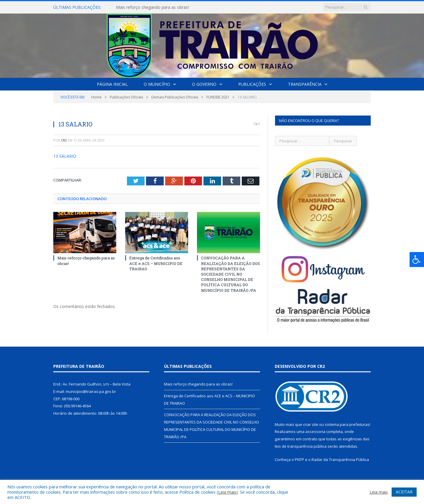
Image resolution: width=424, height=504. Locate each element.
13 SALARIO (65, 156)
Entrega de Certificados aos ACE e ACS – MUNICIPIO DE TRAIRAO (156, 263)
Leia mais (227, 492)
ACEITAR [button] (404, 492)
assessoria (315, 431)
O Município (157, 84)
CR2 (64, 140)
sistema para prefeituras (347, 424)
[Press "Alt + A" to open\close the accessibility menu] (417, 260)
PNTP (299, 459)
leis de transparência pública (301, 446)
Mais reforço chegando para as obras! (152, 7)
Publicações (252, 84)
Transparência (305, 84)
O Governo (204, 84)
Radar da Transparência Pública (340, 459)
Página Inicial (112, 84)
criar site (311, 424)
